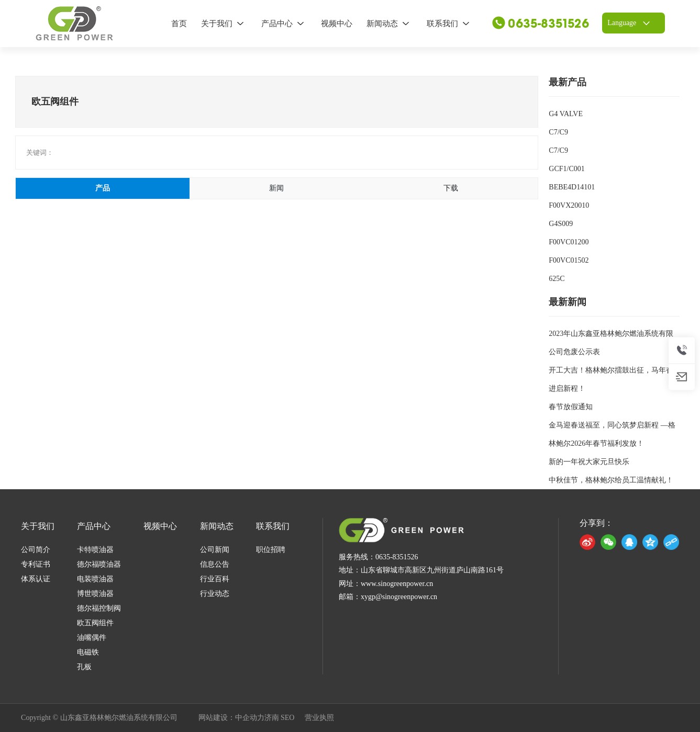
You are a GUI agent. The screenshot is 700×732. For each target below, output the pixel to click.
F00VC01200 (569, 242)
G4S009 (561, 224)
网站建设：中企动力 (231, 718)
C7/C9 (558, 132)
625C (557, 279)
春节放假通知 (571, 407)
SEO (287, 718)
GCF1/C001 (566, 169)
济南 (272, 718)
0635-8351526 (541, 24)
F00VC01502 (569, 260)
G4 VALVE (566, 114)
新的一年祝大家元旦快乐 (589, 462)
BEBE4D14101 (572, 187)
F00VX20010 (569, 205)
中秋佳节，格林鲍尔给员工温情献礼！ (611, 480)
